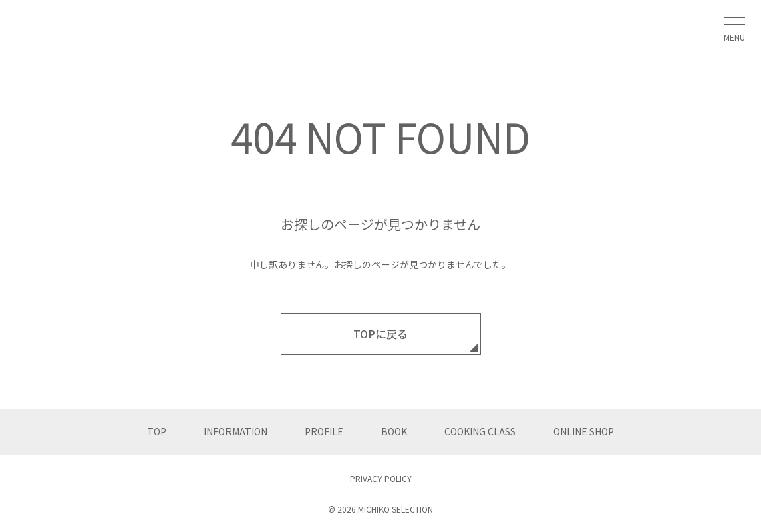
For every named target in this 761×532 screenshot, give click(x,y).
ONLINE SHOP (584, 431)
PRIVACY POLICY (381, 478)
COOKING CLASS (480, 431)
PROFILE (324, 431)
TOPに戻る (380, 334)
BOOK (394, 431)
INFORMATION (236, 431)
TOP (157, 431)
